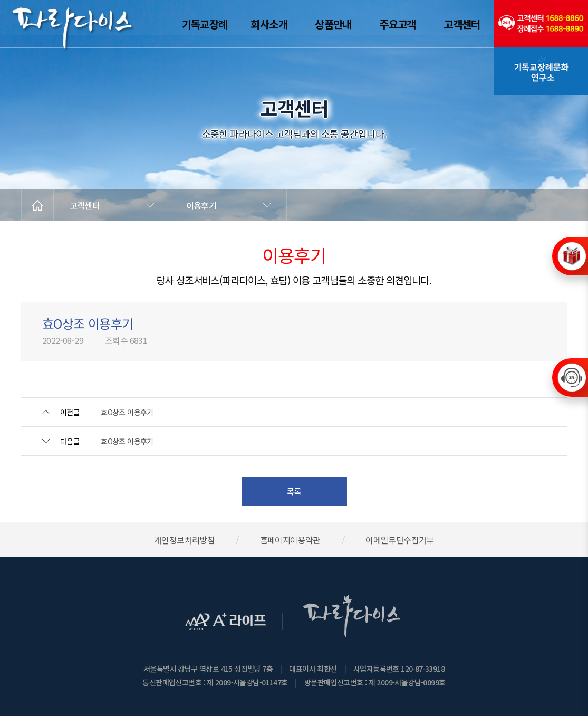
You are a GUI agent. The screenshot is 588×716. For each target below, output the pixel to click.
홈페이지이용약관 (290, 540)
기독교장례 (205, 24)
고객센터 (462, 24)
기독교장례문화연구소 (541, 71)
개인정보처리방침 (184, 540)
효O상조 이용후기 (127, 412)
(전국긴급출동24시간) (541, 24)
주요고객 (398, 24)
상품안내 (333, 24)
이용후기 (201, 205)
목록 (294, 491)
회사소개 (269, 24)
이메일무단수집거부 (400, 540)
